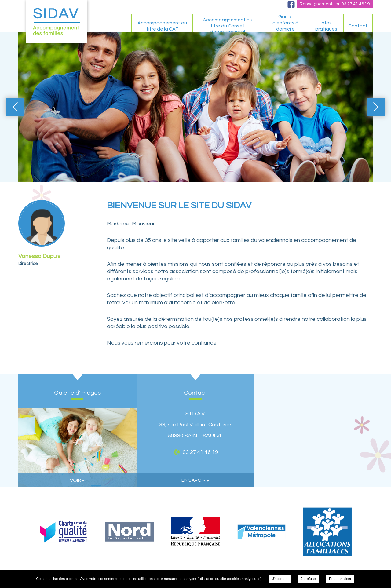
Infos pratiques (326, 26)
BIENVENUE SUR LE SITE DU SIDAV (115, 26)
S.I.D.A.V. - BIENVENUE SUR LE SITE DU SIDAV (57, 21)
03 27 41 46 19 (356, 4)
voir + (77, 480)
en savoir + (195, 480)
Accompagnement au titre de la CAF (162, 26)
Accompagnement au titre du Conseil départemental (228, 26)
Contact (358, 26)
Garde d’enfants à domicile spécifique (285, 26)
